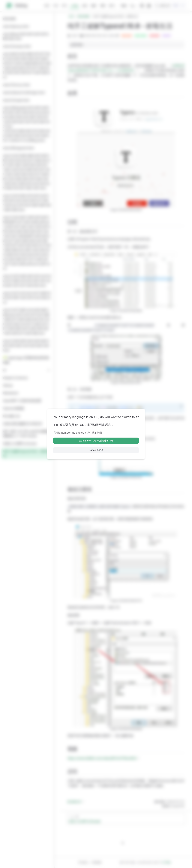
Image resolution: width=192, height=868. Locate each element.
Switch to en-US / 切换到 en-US (96, 441)
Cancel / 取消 (96, 450)
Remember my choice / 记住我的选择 (80, 433)
